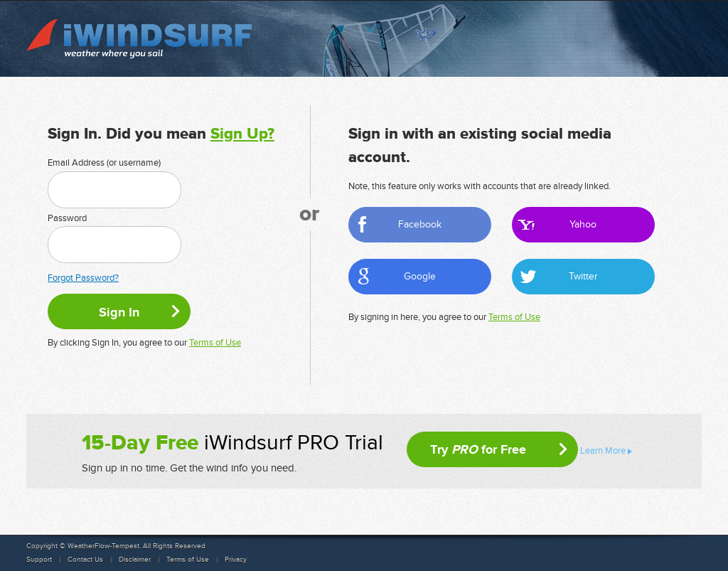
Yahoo (583, 224)
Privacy (236, 560)
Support (39, 560)
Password (67, 218)
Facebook (420, 224)
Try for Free (478, 449)
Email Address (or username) (104, 163)
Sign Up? (242, 134)
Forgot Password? (83, 278)
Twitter (583, 276)
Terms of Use (215, 343)
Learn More (603, 451)
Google (420, 276)
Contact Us (85, 560)
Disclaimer (135, 560)
